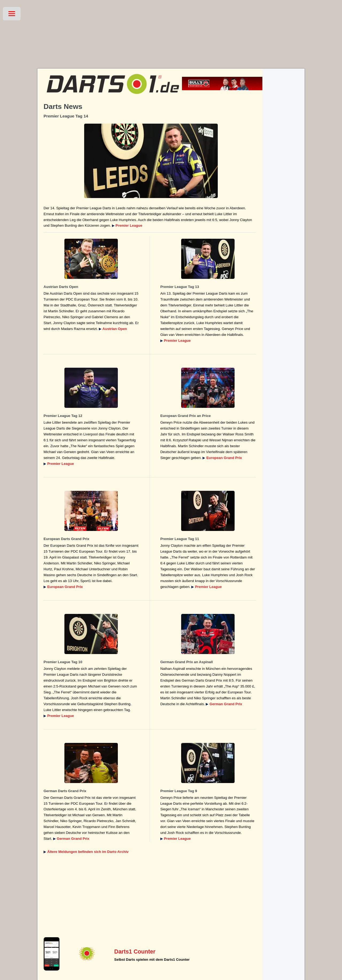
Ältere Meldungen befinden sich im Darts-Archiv (88, 852)
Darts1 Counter (135, 952)
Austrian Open (115, 329)
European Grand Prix (224, 458)
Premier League (129, 225)
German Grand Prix (226, 704)
